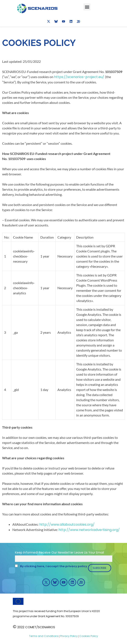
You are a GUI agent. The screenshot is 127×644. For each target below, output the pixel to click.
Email (100, 552)
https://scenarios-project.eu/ (80, 77)
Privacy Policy (69, 636)
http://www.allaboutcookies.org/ (67, 525)
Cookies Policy (88, 636)
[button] (87, 7)
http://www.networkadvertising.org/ (89, 530)
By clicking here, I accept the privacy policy (54, 566)
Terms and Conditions (44, 636)
